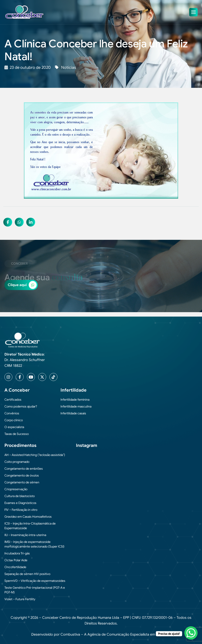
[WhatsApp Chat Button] (191, 633)
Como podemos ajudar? (21, 406)
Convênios (12, 413)
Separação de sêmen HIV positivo (27, 574)
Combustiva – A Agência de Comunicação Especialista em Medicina (116, 634)
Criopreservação (16, 489)
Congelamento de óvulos (22, 475)
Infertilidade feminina (75, 400)
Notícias (69, 67)
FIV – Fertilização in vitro (21, 510)
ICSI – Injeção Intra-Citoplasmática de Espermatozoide (30, 526)
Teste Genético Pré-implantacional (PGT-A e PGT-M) (35, 590)
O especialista (14, 427)
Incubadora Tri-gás (17, 553)
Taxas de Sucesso (17, 434)
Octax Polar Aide (16, 560)
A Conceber (17, 390)
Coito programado (17, 462)
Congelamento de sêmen (22, 482)
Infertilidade (74, 390)
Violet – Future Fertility (20, 599)
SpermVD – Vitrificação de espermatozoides (35, 581)
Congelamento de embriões (24, 469)
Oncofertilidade (15, 567)
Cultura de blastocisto (20, 496)
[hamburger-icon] (193, 12)
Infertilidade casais (73, 413)
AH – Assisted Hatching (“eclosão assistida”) (35, 455)
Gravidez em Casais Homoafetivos (28, 517)
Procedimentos (20, 445)
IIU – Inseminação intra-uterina (25, 535)
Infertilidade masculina (76, 406)
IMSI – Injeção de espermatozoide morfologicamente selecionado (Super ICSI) (34, 544)
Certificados (13, 400)
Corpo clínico (14, 420)
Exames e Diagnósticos (20, 503)
